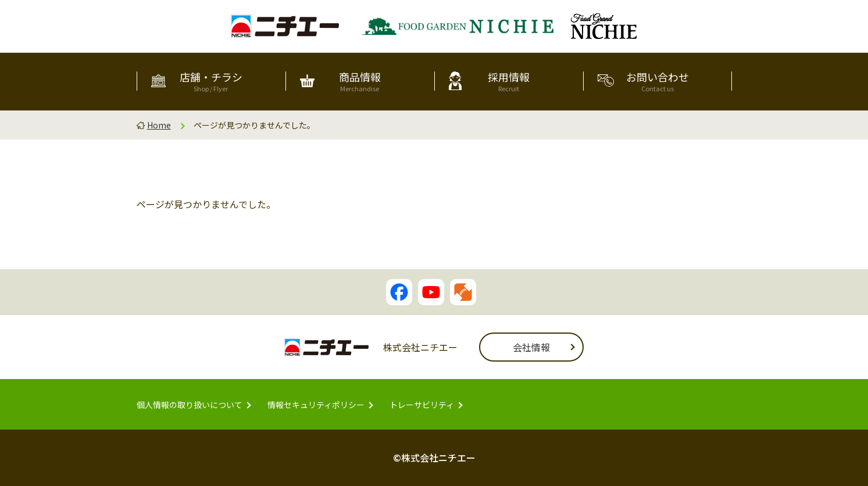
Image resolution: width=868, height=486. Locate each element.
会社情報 (531, 347)
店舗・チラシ (211, 81)
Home (159, 125)
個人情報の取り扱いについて (190, 405)
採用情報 (509, 81)
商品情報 (360, 81)
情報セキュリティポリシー (316, 405)
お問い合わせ (658, 81)
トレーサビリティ (422, 405)
